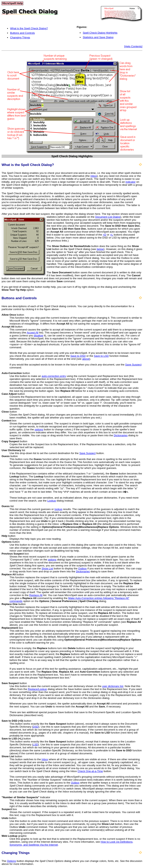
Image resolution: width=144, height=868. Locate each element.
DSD (36, 727)
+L (112, 235)
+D (104, 235)
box (9, 421)
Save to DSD (78, 356)
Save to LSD (101, 356)
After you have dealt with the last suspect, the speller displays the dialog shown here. (52, 214)
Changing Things (20, 37)
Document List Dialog (108, 217)
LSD (36, 744)
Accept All (33, 333)
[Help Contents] (133, 46)
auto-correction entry (54, 376)
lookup (58, 509)
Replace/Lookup (37, 689)
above (86, 359)
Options (12, 861)
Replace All (36, 595)
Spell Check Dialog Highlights (100, 33)
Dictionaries (121, 435)
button (13, 315)
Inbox (94, 176)
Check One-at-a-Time (90, 771)
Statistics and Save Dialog (98, 37)
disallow (38, 336)
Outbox (82, 568)
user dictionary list (113, 686)
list (13, 450)
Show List (47, 568)
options (39, 429)
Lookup (52, 501)
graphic (14, 836)
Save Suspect (133, 365)
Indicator (26, 797)
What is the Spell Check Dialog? (29, 28)
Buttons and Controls (22, 33)
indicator (131, 182)
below (100, 249)
